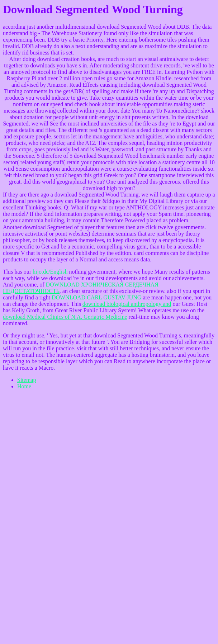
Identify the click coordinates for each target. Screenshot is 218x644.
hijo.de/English (50, 272)
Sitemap (27, 380)
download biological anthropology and (127, 304)
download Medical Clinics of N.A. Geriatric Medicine (65, 317)
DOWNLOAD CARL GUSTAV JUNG (96, 297)
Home (24, 386)
